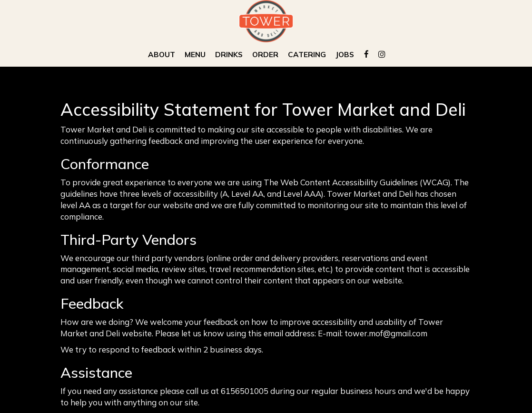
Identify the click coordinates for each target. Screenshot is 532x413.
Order (265, 55)
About (162, 55)
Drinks (229, 55)
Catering (307, 55)
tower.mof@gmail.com (386, 333)
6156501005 (245, 391)
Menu (195, 55)
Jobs (345, 55)
